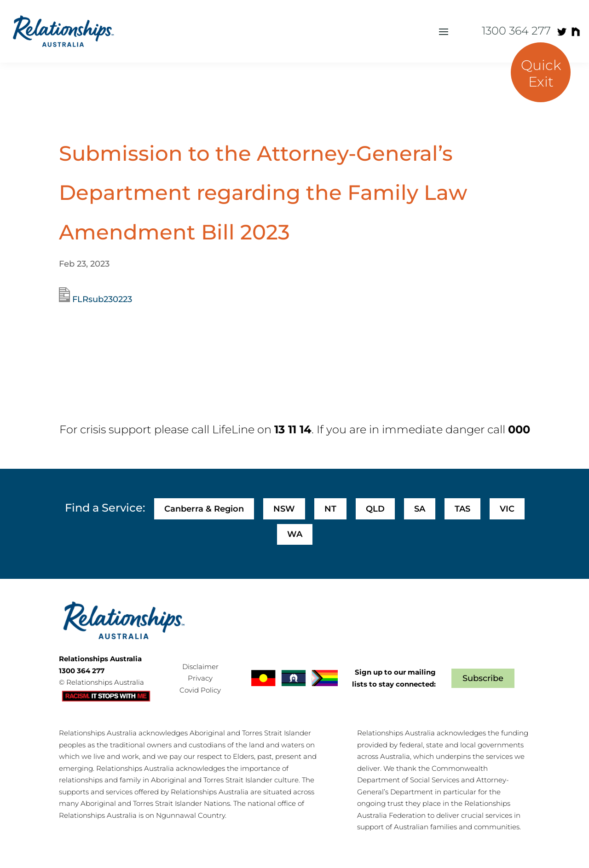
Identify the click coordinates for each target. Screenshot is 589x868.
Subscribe (483, 678)
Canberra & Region (204, 509)
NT (330, 509)
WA (295, 534)
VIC (507, 509)
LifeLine (233, 429)
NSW (284, 509)
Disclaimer (200, 667)
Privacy (200, 678)
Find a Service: (105, 508)
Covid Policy (200, 690)
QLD (375, 509)
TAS (462, 509)
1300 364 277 (516, 31)
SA (420, 509)
